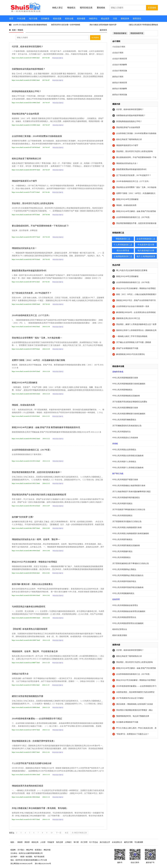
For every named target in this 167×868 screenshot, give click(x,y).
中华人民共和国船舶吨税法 (123, 593)
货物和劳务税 (118, 372)
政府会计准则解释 (120, 89)
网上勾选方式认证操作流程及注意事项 (132, 270)
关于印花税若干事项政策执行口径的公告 (129, 510)
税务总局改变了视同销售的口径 (26, 159)
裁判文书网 (128, 842)
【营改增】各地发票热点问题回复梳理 (30, 629)
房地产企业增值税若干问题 (127, 348)
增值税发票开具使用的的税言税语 (28, 786)
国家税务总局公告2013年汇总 (128, 318)
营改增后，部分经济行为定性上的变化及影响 (33, 203)
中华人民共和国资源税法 (122, 516)
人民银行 (68, 842)
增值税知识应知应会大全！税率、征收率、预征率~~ (36, 539)
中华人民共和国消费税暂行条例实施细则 (129, 414)
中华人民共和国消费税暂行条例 (125, 408)
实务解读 (45, 19)
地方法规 (33, 19)
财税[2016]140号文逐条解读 (25, 383)
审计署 (76, 842)
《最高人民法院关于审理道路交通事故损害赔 (145, 25)
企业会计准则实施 (120, 71)
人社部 (43, 842)
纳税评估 (93, 19)
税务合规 (69, 19)
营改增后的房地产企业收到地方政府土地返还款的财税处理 (39, 495)
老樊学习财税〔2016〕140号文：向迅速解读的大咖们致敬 (38, 360)
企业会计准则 (118, 53)
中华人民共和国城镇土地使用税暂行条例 (129, 486)
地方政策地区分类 (146, 251)
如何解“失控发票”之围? (23, 517)
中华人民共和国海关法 (121, 432)
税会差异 (105, 19)
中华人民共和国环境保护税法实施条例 (128, 587)
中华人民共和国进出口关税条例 (125, 438)
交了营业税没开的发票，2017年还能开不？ (32, 293)
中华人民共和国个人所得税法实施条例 (128, 468)
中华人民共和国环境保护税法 (124, 581)
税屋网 (13, 850)
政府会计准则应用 (120, 83)
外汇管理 (84, 842)
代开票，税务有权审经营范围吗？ (28, 47)
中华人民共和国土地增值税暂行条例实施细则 (131, 533)
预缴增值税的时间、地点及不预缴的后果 (133, 716)
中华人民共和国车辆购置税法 (124, 420)
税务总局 (35, 842)
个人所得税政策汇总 (123, 245)
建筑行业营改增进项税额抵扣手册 (28, 696)
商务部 (27, 842)
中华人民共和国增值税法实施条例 (126, 396)
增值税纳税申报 (137, 33)
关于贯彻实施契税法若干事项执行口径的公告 (131, 563)
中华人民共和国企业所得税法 (124, 450)
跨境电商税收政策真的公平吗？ (26, 91)
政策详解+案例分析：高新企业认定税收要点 (32, 584)
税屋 (14, 30)
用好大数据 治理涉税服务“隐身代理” (103, 25)
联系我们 (38, 850)
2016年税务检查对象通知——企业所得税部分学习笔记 (37, 719)
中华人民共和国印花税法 (122, 504)
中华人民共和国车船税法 (122, 539)
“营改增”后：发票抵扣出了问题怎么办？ (133, 734)
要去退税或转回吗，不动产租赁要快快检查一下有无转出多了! (40, 226)
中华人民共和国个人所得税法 (124, 462)
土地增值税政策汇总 (123, 256)
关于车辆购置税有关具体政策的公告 (127, 426)
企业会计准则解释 (120, 65)
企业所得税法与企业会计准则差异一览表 (133, 306)
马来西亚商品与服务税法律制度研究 (29, 607)
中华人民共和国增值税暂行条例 (125, 378)
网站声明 (30, 850)
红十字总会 (94, 842)
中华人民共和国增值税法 (122, 390)
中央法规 (21, 19)
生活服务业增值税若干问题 (127, 722)
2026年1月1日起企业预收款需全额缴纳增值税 (30, 25)
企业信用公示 (117, 842)
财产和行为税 (118, 474)
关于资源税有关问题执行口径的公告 (127, 522)
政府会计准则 (118, 77)
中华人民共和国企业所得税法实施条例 (128, 456)
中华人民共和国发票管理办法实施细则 (128, 623)
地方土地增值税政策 (146, 256)
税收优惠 (57, 19)
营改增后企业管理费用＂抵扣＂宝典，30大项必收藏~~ (37, 338)
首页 (11, 19)
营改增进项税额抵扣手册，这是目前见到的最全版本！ (37, 472)
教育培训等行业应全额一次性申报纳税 (66, 25)
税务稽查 (81, 19)
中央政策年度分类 (146, 245)
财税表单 (125, 19)
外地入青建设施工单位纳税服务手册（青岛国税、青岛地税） (40, 808)
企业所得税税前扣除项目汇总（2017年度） (32, 450)
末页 (67, 833)
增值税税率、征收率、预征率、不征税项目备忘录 (35, 651)
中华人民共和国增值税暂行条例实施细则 (129, 384)
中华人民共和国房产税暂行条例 (125, 480)
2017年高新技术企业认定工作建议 (130, 698)
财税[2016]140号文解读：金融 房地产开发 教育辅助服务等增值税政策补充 (46, 427)
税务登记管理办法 (120, 629)
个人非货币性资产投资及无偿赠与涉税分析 (32, 763)
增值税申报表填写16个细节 (24, 181)
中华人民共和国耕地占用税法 (124, 569)
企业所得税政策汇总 (146, 239)
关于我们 (21, 850)
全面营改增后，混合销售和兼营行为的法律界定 (135, 692)
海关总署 (59, 842)
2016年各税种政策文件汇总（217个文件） (31, 315)
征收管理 (116, 599)
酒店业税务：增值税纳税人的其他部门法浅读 (135, 704)
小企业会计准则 (119, 47)
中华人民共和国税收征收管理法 (125, 605)
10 (52, 833)
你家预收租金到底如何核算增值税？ (29, 69)
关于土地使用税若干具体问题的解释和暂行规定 (132, 492)
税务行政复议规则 (120, 635)
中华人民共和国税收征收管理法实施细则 (129, 611)
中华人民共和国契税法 (121, 557)
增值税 (20, 30)
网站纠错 (47, 850)
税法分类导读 (123, 251)
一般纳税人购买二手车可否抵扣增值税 (132, 336)
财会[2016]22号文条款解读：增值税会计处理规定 (35, 562)
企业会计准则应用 (120, 59)
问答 (115, 19)
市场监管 (51, 842)
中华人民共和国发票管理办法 (124, 617)
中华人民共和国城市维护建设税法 (126, 498)
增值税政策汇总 (123, 239)
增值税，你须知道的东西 (23, 405)
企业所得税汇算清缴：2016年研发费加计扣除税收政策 (37, 136)
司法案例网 (139, 842)
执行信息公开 (105, 842)
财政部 (20, 842)
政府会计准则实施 (120, 95)
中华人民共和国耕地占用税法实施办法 (128, 575)
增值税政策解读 (58, 58)
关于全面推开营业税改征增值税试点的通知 (130, 402)
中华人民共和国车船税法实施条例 (126, 545)
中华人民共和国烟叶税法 (122, 551)
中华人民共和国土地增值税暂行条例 (127, 528)
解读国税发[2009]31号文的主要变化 (131, 354)
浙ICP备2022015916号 (43, 864)
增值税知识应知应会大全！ (24, 248)
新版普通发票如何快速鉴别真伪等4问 (29, 271)
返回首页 (103, 30)
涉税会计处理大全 (20, 674)
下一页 (59, 833)
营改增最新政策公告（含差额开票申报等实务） (34, 741)
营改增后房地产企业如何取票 (25, 114)
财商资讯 (137, 19)
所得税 (115, 444)
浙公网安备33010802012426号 (21, 864)
